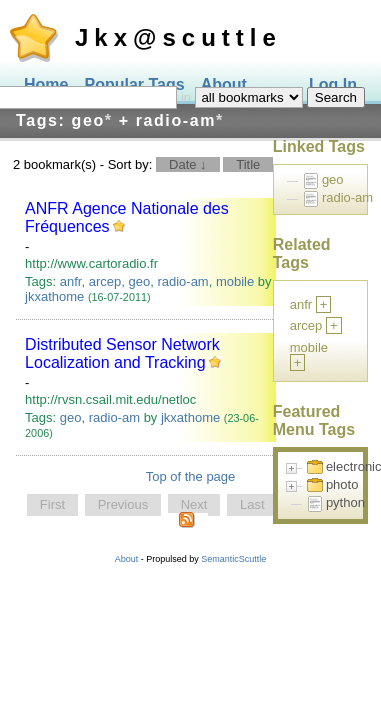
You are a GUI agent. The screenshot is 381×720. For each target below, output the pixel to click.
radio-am (182, 281)
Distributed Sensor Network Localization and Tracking (122, 353)
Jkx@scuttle (178, 37)
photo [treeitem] (342, 484)
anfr (71, 281)
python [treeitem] (345, 502)
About (127, 559)
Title (248, 164)
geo (139, 281)
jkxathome (54, 296)
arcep (105, 281)
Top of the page (191, 476)
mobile (235, 281)
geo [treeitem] (333, 179)
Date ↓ (188, 164)
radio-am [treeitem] (347, 197)
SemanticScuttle (233, 559)
